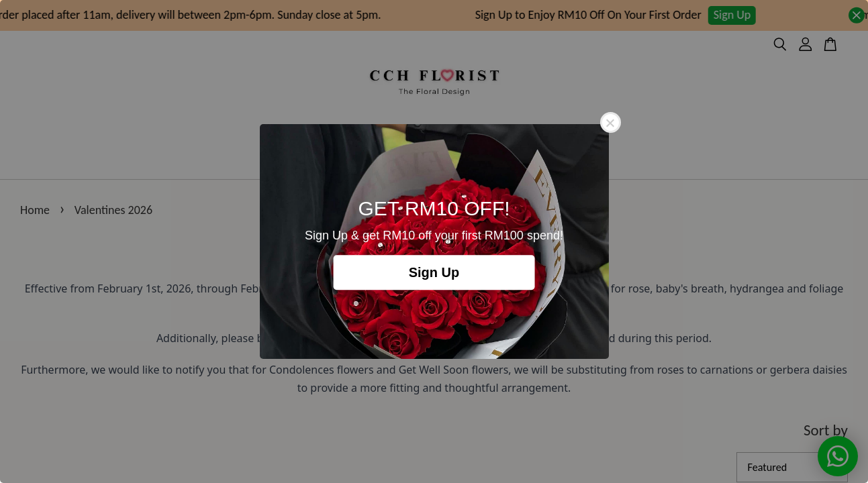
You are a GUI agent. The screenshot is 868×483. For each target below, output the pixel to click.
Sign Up (434, 272)
